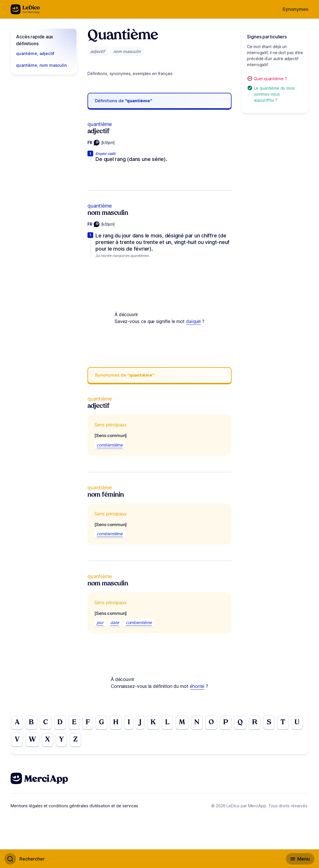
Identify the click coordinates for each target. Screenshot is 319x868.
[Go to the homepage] (25, 9)
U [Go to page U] (297, 723)
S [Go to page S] (269, 723)
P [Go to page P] (226, 723)
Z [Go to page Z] (75, 740)
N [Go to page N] (197, 723)
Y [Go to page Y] (61, 740)
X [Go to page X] (47, 740)
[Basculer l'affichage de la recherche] (25, 859)
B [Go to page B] (31, 723)
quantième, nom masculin (41, 65)
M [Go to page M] (182, 723)
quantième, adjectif (35, 53)
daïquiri (193, 321)
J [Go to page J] (140, 723)
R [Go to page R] (255, 723)
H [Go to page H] (116, 723)
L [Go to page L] (167, 723)
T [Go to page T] (283, 723)
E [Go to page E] (74, 723)
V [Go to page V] (17, 740)
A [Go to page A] (17, 723)
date (115, 622)
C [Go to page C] (46, 723)
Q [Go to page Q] (240, 723)
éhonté (197, 686)
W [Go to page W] (32, 740)
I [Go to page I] (129, 723)
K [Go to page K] (153, 723)
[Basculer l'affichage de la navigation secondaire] (300, 859)
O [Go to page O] (211, 723)
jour (100, 622)
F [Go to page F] (88, 723)
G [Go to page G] (101, 723)
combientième (110, 445)
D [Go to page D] (60, 723)
